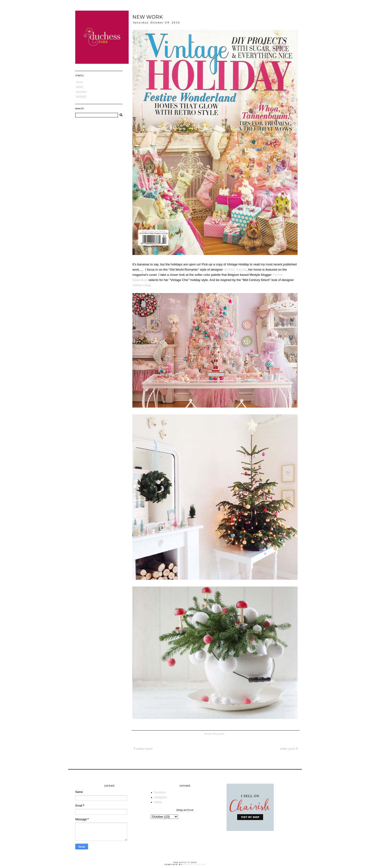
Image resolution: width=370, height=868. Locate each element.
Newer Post (143, 749)
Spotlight (81, 97)
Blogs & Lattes (195, 865)
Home (80, 82)
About (80, 87)
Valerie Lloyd (141, 285)
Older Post (289, 749)
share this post (214, 734)
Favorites (81, 92)
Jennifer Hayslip (235, 270)
